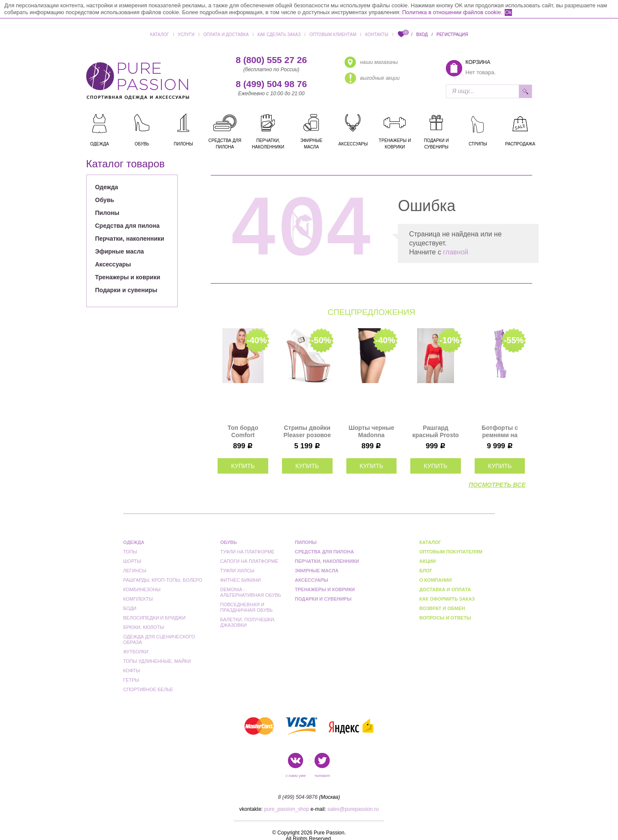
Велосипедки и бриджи (154, 618)
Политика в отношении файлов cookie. (452, 12)
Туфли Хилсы (237, 571)
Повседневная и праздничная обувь (246, 607)
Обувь (105, 200)
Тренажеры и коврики (128, 277)
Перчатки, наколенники (130, 239)
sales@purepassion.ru (353, 809)
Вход (422, 35)
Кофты (132, 671)
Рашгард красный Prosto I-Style (436, 432)
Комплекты (138, 599)
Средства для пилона (127, 226)
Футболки (136, 652)
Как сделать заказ (279, 35)
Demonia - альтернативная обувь (251, 592)
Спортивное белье (148, 689)
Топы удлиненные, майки (157, 661)
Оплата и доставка (226, 35)
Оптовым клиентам (333, 35)
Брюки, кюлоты (144, 627)
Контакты (377, 35)
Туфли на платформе (247, 552)
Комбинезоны (142, 589)
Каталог (160, 35)
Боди (130, 608)
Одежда (107, 187)
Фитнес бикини (241, 580)
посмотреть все (497, 485)
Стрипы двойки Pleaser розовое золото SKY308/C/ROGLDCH (307, 432)
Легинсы (135, 571)
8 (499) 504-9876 (298, 797)
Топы (130, 552)
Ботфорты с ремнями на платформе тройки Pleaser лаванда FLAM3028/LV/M (500, 432)
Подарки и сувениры (126, 290)
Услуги (186, 35)
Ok (508, 12)
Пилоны (107, 213)
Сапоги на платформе (249, 561)
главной (456, 252)
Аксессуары (113, 264)
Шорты (132, 561)
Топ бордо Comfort (243, 431)
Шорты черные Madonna (371, 431)
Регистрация (452, 35)
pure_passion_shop (287, 809)
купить (243, 466)
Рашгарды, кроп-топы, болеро (163, 580)
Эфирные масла (120, 251)
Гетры (131, 680)
